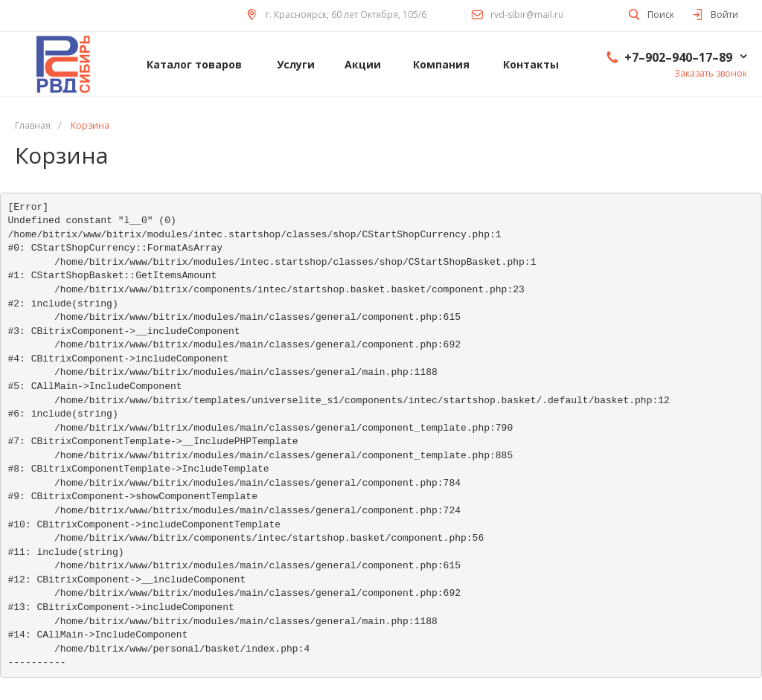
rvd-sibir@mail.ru (527, 15)
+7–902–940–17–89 (678, 57)
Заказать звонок (711, 73)
